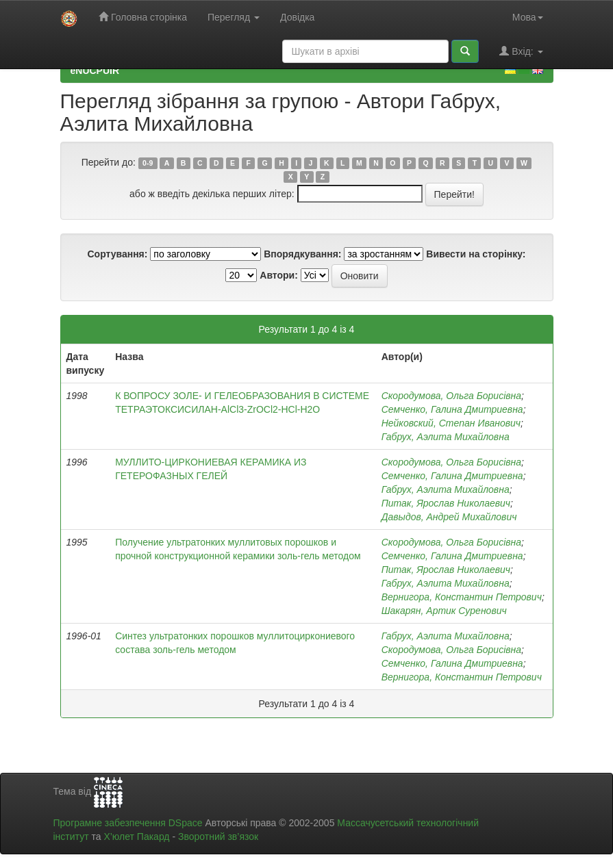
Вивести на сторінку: (476, 254)
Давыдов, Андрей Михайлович (449, 517)
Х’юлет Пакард (136, 837)
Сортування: (117, 254)
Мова (528, 17)
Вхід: (521, 51)
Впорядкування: (302, 254)
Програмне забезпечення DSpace (128, 823)
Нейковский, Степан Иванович (451, 423)
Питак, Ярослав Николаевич (446, 503)
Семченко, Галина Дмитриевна (452, 409)
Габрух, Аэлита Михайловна (446, 437)
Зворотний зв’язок (218, 837)
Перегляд (234, 17)
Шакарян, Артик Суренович (444, 611)
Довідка (297, 17)
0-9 (148, 163)
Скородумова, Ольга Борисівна (451, 396)
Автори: (279, 275)
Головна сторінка (143, 17)
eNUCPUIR (95, 71)
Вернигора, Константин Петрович (462, 597)
